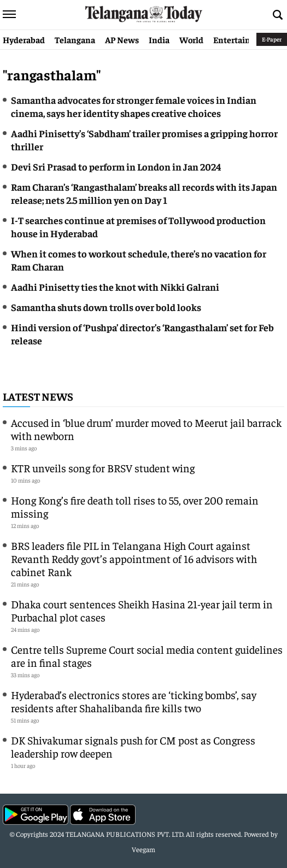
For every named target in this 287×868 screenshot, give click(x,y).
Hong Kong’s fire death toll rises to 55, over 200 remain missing (135, 506)
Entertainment (242, 39)
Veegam (143, 849)
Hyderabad (24, 39)
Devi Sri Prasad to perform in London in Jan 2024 (116, 166)
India (159, 39)
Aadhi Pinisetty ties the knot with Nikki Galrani (115, 287)
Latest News (38, 396)
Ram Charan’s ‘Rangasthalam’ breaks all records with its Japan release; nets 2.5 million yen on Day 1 (144, 193)
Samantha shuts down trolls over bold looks (106, 307)
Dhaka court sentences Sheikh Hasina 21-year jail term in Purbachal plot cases (142, 610)
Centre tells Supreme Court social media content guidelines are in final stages (147, 656)
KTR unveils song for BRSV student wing (103, 468)
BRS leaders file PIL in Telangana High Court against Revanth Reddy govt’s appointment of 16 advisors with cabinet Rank (134, 558)
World (191, 39)
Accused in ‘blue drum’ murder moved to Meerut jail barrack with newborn (146, 429)
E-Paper (272, 39)
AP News (122, 39)
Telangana (75, 39)
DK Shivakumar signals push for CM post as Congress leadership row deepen (133, 746)
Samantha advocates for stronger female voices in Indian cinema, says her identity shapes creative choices (134, 106)
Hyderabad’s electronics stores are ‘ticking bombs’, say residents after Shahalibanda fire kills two (134, 701)
